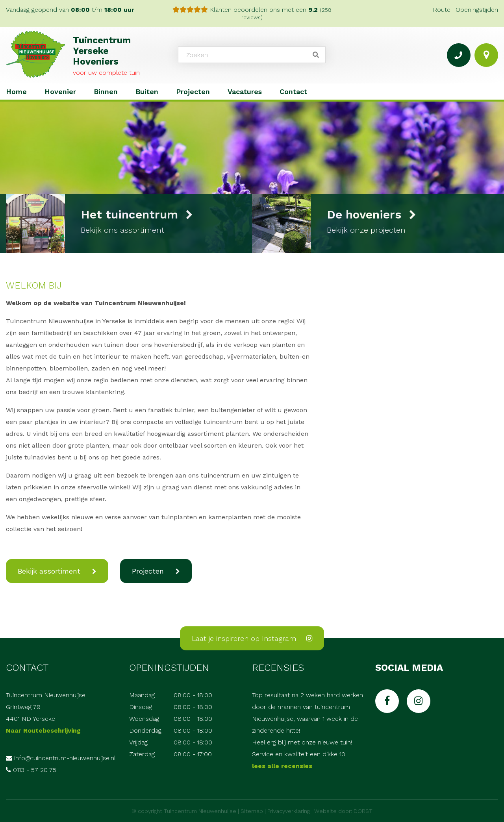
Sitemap (252, 811)
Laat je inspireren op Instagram (252, 638)
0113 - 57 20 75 (35, 770)
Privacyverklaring (289, 811)
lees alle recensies (282, 766)
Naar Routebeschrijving (43, 730)
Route (442, 10)
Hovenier (60, 92)
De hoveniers (372, 214)
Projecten (193, 92)
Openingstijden (477, 10)
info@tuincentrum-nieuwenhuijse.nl (65, 758)
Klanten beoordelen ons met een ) (252, 13)
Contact (293, 92)
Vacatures (245, 92)
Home (16, 92)
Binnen (106, 92)
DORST (363, 811)
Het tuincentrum (137, 214)
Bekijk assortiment (49, 571)
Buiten (147, 92)
